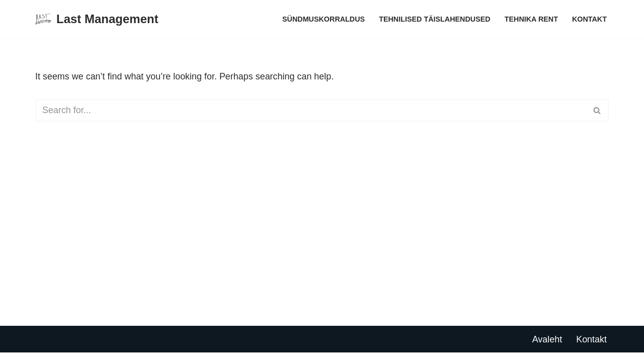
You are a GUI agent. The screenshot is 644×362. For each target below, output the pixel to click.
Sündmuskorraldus (323, 19)
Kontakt (589, 19)
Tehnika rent (531, 19)
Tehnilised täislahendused (434, 19)
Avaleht (547, 348)
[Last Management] (97, 19)
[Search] (311, 110)
